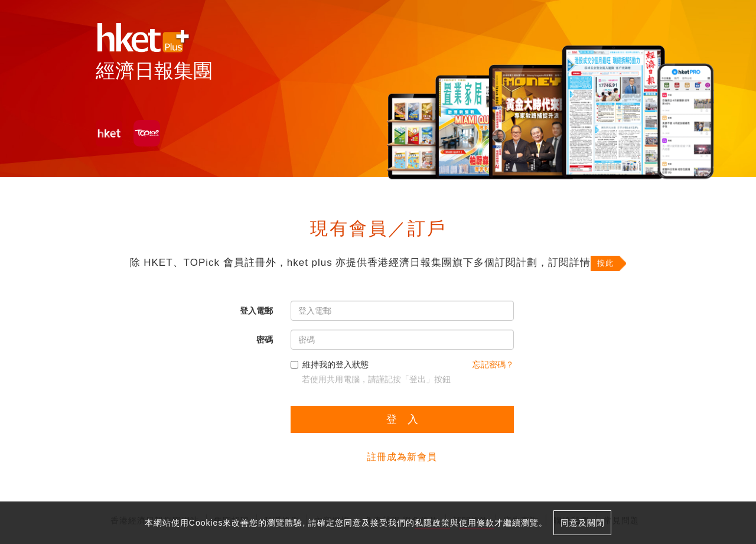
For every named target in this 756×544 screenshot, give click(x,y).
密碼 (265, 340)
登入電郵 (256, 311)
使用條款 (477, 523)
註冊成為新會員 (402, 457)
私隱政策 (432, 523)
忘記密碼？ (493, 364)
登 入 (402, 419)
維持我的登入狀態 (330, 364)
